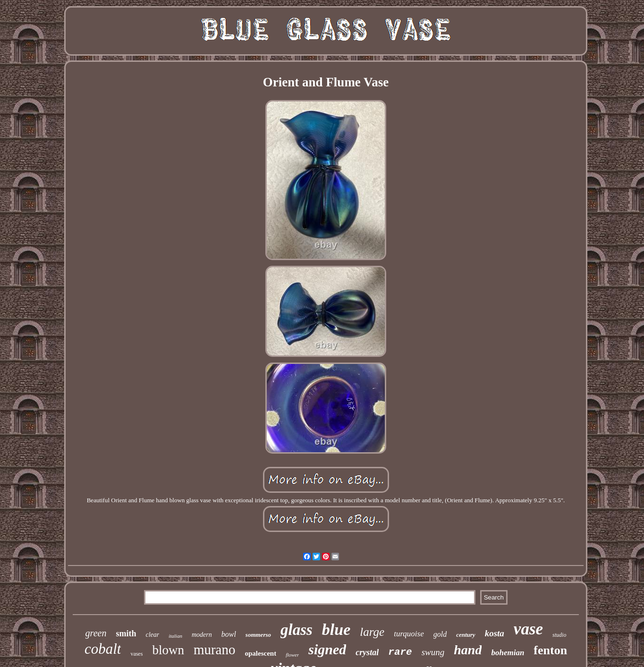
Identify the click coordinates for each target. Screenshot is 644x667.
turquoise (409, 634)
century (466, 635)
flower (292, 655)
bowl (229, 634)
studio (559, 635)
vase (528, 629)
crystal (367, 652)
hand (468, 650)
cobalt (103, 649)
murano (215, 650)
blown (168, 650)
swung (433, 652)
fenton (550, 650)
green (96, 633)
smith (126, 633)
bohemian (508, 653)
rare (400, 652)
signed (327, 649)
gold (440, 634)
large (372, 632)
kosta (495, 633)
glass (297, 630)
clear (152, 635)
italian (175, 636)
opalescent (260, 653)
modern (202, 635)
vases (136, 654)
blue (336, 629)
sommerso (258, 635)
